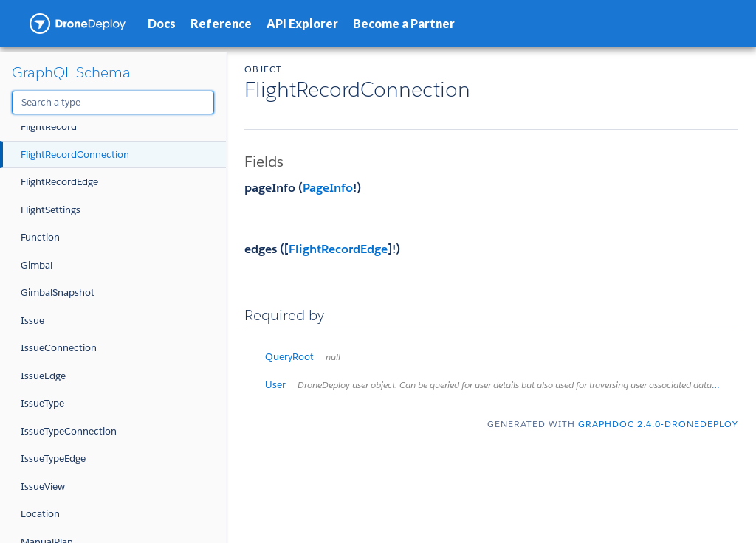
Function (40, 237)
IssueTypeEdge (53, 459)
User (502, 385)
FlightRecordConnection (75, 155)
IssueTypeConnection (69, 431)
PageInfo (328, 188)
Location (40, 514)
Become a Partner (404, 23)
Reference (221, 23)
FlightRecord (49, 127)
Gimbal (37, 265)
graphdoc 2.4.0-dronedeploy (658, 424)
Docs (162, 23)
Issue (32, 321)
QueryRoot (303, 357)
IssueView (43, 487)
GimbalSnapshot (58, 293)
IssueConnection (59, 348)
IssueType (42, 403)
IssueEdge (43, 376)
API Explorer (302, 23)
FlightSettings (51, 210)
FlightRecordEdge (59, 182)
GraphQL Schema (71, 72)
